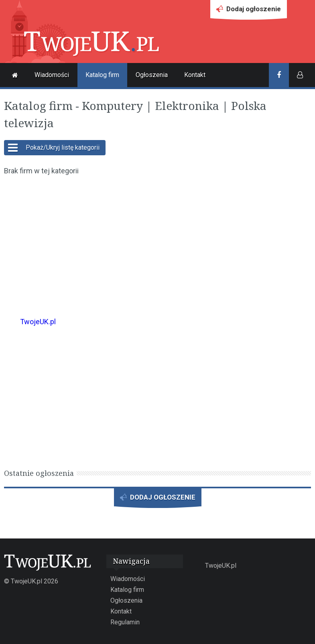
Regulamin (125, 622)
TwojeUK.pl (38, 322)
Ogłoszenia (152, 75)
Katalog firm (102, 75)
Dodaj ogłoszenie (249, 11)
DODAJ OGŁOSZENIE (158, 500)
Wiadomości (52, 75)
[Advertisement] (157, 241)
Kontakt (195, 75)
